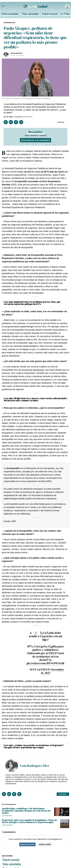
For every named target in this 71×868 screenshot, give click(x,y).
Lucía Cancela (7, 825)
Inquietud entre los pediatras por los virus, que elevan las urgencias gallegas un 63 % (32, 303)
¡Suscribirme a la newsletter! (35, 140)
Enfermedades (10, 15)
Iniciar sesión (45, 844)
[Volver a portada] (35, 6)
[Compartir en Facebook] (16, 122)
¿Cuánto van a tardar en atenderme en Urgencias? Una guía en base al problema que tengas (34, 746)
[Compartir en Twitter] (21, 122)
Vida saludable (30, 15)
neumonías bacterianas (33, 370)
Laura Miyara (7, 816)
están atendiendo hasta (41, 172)
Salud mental (50, 15)
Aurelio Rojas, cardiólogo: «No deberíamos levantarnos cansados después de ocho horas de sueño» (26, 811)
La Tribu (65, 15)
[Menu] (3, 6)
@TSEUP (51, 653)
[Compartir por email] (11, 122)
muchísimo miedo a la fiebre (35, 686)
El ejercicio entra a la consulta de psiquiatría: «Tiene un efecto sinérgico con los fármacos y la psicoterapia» (29, 821)
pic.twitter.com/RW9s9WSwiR (45, 663)
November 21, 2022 (52, 671)
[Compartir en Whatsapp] (6, 122)
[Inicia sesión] (67, 6)
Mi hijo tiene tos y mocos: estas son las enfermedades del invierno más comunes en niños (35, 399)
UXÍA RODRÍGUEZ (16, 53)
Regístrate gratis (27, 844)
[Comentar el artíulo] (61, 122)
